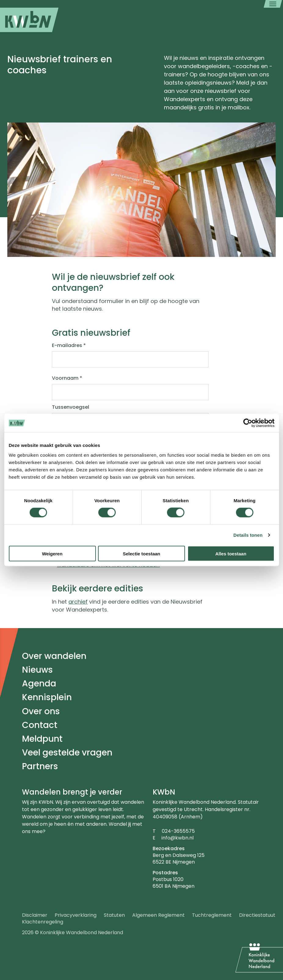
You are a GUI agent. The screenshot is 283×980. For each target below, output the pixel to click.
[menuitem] (29, 20)
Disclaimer (35, 915)
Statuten (114, 915)
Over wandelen (54, 656)
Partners (40, 766)
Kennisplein (47, 697)
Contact (40, 725)
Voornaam (67, 378)
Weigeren (52, 553)
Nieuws (37, 670)
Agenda (39, 684)
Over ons (41, 711)
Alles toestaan (231, 553)
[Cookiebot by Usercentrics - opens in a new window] (248, 423)
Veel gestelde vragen (67, 753)
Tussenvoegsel (71, 407)
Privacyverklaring (76, 915)
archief (78, 602)
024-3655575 (178, 831)
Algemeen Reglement (158, 915)
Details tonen (248, 535)
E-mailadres (69, 346)
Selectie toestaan (141, 553)
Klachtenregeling (43, 922)
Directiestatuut (257, 915)
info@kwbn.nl (178, 838)
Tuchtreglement (212, 915)
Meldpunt (42, 739)
